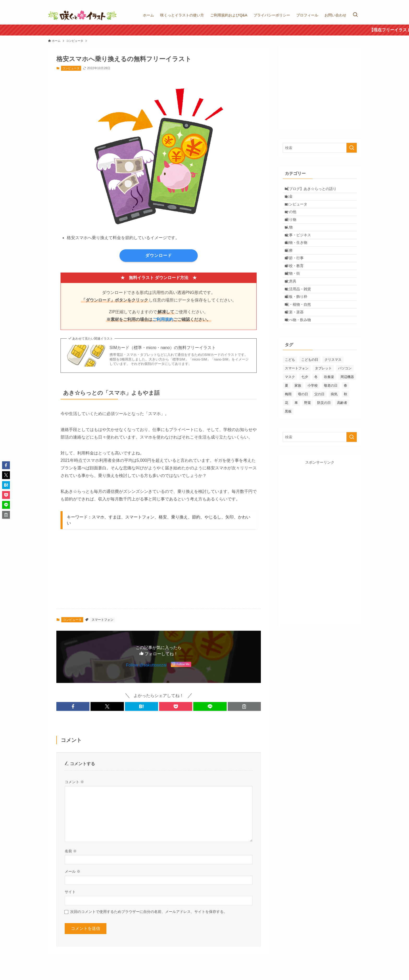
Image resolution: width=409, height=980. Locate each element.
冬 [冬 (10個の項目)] (316, 433)
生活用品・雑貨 (302, 331)
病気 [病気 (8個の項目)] (334, 451)
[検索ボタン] (355, 15)
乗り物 (295, 234)
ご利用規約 (163, 319)
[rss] (358, 3)
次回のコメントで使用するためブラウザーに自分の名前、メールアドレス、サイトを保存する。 (149, 912)
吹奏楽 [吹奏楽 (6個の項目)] (329, 433)
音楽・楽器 (298, 364)
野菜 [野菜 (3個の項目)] (308, 459)
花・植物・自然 (302, 353)
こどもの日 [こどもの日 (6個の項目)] (310, 416)
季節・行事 (298, 288)
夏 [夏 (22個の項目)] (287, 442)
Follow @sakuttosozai (146, 665)
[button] (73, 706)
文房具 (295, 321)
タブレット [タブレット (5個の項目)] (323, 425)
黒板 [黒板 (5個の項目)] (288, 468)
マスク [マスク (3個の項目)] (290, 433)
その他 (295, 223)
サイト (70, 892)
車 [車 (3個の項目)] (296, 459)
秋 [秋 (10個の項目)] (345, 451)
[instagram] (351, 3)
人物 (293, 245)
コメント (74, 782)
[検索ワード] (320, 148)
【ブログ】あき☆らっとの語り (315, 190)
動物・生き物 (300, 266)
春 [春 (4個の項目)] (345, 442)
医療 (293, 277)
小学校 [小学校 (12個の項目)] (313, 442)
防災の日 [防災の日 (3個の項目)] (324, 459)
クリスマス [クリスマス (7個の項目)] (333, 416)
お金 (293, 201)
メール (73, 871)
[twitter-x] (344, 3)
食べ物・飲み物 (302, 375)
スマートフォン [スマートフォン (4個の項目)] (297, 425)
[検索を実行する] (352, 148)
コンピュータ (71, 68)
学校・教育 (298, 299)
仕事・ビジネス (302, 255)
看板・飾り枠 (300, 342)
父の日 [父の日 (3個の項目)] (319, 451)
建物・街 (297, 310)
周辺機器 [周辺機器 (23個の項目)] (347, 433)
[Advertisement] (161, 572)
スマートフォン (103, 620)
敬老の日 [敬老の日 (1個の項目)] (331, 442)
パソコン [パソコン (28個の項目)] (345, 425)
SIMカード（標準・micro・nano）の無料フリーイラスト (163, 348)
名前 (71, 851)
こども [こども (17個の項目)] (290, 416)
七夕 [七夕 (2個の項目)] (305, 433)
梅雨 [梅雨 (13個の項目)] (288, 451)
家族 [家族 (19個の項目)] (298, 442)
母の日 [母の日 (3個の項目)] (303, 451)
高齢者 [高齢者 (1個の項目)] (342, 459)
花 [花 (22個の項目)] (287, 459)
